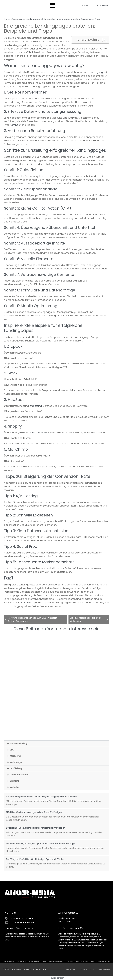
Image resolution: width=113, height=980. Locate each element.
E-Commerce (40, 433)
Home (7, 19)
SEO (12, 750)
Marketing (36, 406)
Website (14, 787)
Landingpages (33, 19)
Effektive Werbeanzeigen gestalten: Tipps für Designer (34, 812)
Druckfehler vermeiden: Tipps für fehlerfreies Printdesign (36, 828)
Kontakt (86, 6)
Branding (15, 781)
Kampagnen (17, 125)
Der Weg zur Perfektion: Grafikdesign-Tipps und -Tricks (35, 859)
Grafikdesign (16, 768)
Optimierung (27, 603)
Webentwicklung (19, 744)
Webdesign (18, 19)
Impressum (102, 6)
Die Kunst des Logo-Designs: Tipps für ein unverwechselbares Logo (40, 844)
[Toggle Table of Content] (103, 40)
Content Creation (19, 775)
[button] (56, 744)
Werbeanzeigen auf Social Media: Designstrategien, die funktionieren (41, 797)
